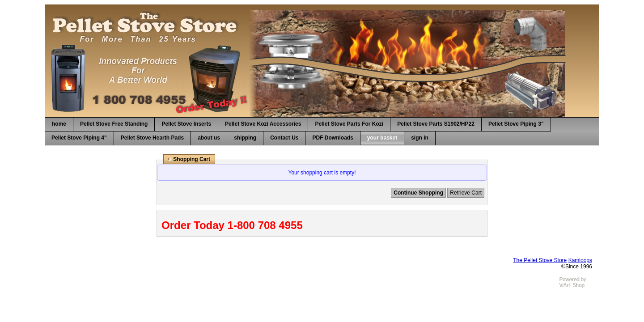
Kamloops (580, 260)
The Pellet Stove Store (540, 260)
